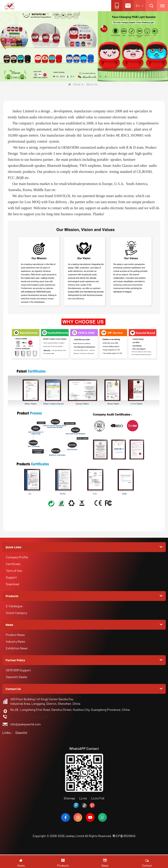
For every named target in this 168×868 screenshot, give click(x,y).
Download (12, 584)
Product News (15, 635)
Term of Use (14, 571)
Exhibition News (17, 648)
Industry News (15, 641)
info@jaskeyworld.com (26, 724)
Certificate (13, 564)
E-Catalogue (14, 606)
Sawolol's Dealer (17, 677)
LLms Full (98, 798)
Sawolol (21, 732)
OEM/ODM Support (18, 670)
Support (11, 577)
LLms (83, 798)
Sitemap (69, 798)
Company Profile (17, 557)
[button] (63, 76)
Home (74, 84)
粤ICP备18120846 (124, 836)
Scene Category (17, 613)
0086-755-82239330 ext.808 (29, 717)
